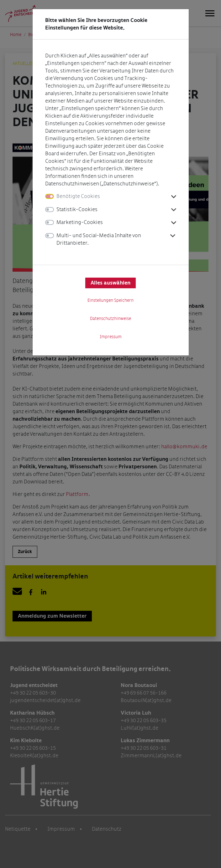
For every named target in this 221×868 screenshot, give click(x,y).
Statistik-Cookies (77, 209)
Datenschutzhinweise (110, 319)
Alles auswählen (110, 283)
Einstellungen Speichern (110, 300)
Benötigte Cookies (78, 196)
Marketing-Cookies (80, 222)
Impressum (111, 337)
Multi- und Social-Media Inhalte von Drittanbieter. (99, 239)
